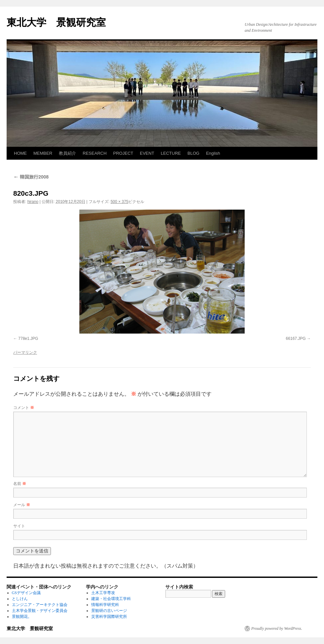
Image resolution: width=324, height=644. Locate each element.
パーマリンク (25, 352)
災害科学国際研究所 (109, 617)
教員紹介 (67, 153)
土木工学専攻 (103, 593)
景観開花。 (22, 617)
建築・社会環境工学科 (111, 599)
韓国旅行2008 (31, 177)
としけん (20, 599)
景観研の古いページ (109, 611)
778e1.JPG (28, 339)
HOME (20, 153)
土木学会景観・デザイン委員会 (40, 611)
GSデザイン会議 (26, 593)
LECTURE (171, 153)
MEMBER (43, 153)
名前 (20, 484)
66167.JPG (296, 339)
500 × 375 (119, 202)
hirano (33, 202)
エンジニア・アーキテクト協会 (40, 605)
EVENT (147, 153)
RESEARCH (95, 153)
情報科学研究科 (105, 605)
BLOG (193, 153)
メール (22, 505)
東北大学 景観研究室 (56, 22)
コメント (24, 408)
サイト (19, 526)
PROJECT (123, 153)
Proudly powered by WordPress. (277, 628)
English (213, 153)
